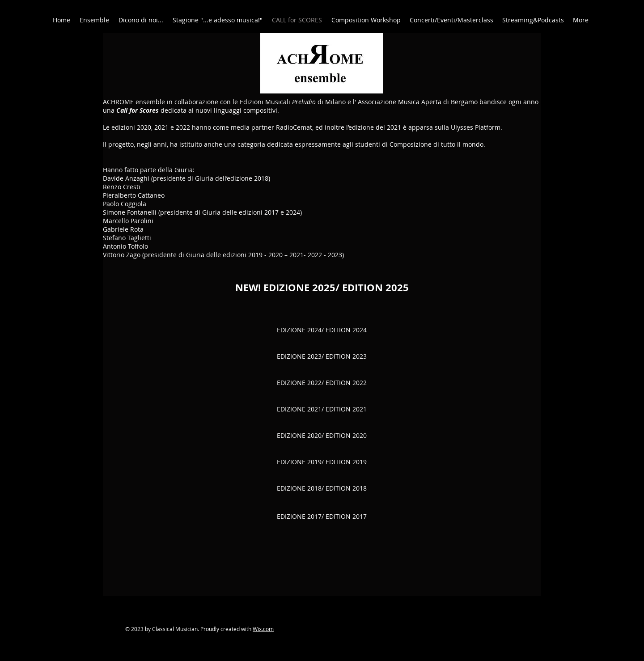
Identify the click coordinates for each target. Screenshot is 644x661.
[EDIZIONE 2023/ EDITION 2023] (322, 357)
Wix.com (263, 629)
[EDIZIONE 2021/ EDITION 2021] (322, 409)
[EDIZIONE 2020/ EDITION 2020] (322, 436)
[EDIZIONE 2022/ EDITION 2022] (322, 383)
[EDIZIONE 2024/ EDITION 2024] (322, 330)
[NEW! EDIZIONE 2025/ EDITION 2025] (322, 288)
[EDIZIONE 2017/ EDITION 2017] (322, 517)
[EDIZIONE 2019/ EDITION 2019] (322, 462)
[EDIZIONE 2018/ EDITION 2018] (322, 489)
